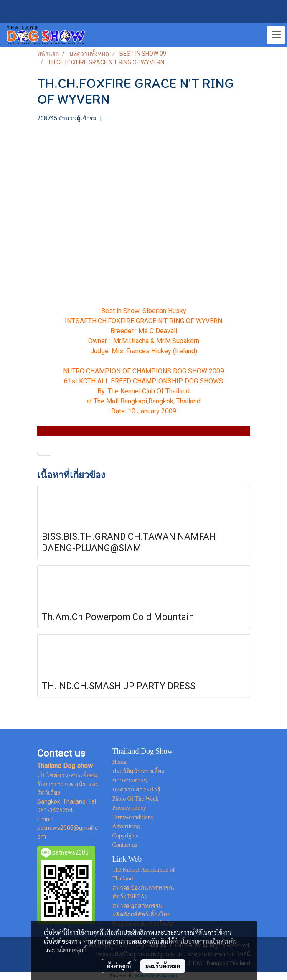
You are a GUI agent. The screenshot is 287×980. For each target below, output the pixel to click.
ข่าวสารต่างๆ (130, 780)
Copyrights (125, 836)
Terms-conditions (133, 817)
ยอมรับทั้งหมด (163, 966)
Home (119, 762)
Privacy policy (129, 808)
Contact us (125, 845)
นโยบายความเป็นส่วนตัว (208, 941)
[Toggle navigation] (276, 35)
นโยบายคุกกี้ (72, 950)
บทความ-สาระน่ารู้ (137, 790)
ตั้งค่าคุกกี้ (119, 966)
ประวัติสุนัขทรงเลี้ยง (138, 771)
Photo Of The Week (136, 799)
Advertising (126, 826)
